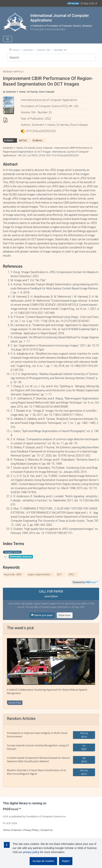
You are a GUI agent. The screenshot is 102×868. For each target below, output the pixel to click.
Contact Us (46, 830)
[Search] (51, 57)
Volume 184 (44, 50)
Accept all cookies (43, 861)
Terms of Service (12, 830)
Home (16, 50)
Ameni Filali (15, 703)
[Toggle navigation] (8, 39)
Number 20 (60, 50)
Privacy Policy (31, 830)
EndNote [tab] (37, 140)
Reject (66, 861)
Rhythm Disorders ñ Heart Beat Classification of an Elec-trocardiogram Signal (37, 772)
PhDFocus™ (12, 809)
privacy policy (31, 852)
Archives (28, 50)
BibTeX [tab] (23, 140)
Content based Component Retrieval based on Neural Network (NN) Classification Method (38, 759)
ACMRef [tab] (9, 140)
